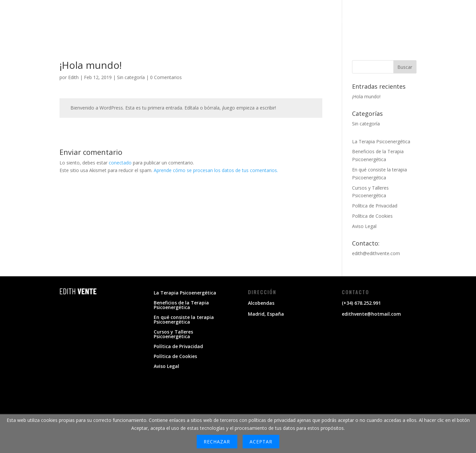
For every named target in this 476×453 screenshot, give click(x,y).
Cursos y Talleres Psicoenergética (173, 335)
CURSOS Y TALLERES (417, 22)
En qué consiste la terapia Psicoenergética (184, 320)
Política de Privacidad (375, 206)
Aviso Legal (364, 226)
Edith (73, 77)
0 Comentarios (166, 77)
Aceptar (261, 442)
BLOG (459, 22)
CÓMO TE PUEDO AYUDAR (313, 22)
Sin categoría (131, 77)
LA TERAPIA (368, 22)
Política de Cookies (372, 216)
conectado (120, 163)
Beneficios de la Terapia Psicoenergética (181, 305)
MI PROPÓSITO (253, 22)
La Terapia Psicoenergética (381, 141)
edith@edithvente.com (376, 253)
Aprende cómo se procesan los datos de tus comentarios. (216, 170)
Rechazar (217, 442)
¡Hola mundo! (366, 96)
